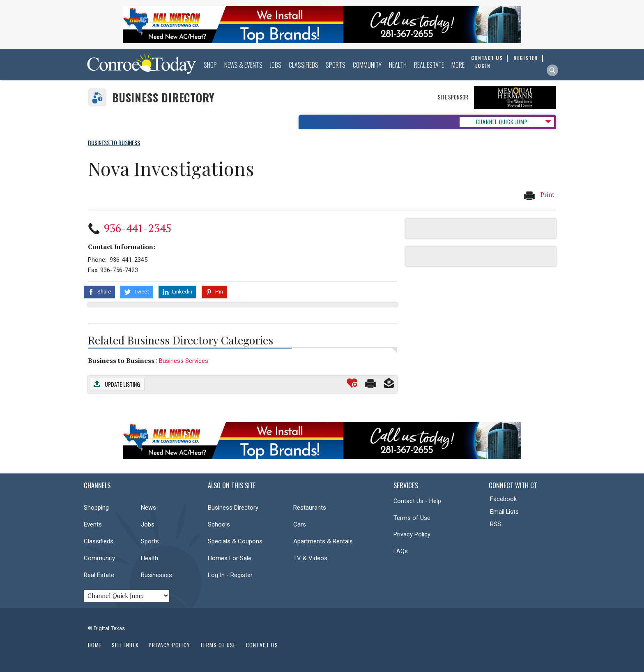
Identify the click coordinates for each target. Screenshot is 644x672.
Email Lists (504, 512)
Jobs (276, 65)
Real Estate (429, 65)
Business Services (184, 361)
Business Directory (163, 98)
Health (398, 65)
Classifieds (304, 65)
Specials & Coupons (235, 541)
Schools (219, 524)
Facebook (503, 499)
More (458, 65)
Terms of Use (412, 518)
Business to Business (121, 360)
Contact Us (262, 645)
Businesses (156, 575)
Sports (336, 65)
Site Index (125, 645)
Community (367, 65)
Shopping (96, 508)
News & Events (243, 65)
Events (93, 524)
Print (539, 195)
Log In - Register (230, 575)
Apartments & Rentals (323, 541)
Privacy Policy (412, 534)
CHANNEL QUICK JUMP (502, 122)
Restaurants (310, 508)
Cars (300, 524)
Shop (210, 65)
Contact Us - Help (417, 501)
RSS (496, 524)
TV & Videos (310, 558)
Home (95, 645)
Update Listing (122, 384)
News (148, 508)
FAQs (401, 551)
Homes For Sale (230, 558)
